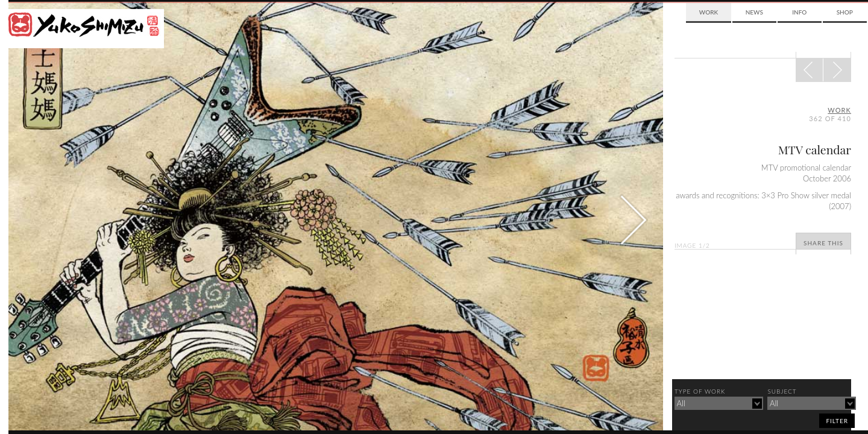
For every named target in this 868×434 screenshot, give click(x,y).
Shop (845, 12)
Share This (823, 243)
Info (799, 12)
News (754, 12)
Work (709, 12)
